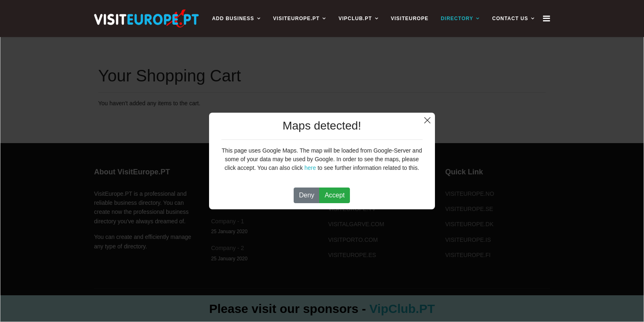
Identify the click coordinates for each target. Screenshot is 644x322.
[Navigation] (546, 19)
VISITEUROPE (410, 19)
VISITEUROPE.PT (296, 19)
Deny (307, 195)
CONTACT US (510, 19)
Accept (335, 195)
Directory (457, 19)
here (310, 168)
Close (427, 120)
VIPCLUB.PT (355, 19)
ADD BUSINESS (233, 19)
